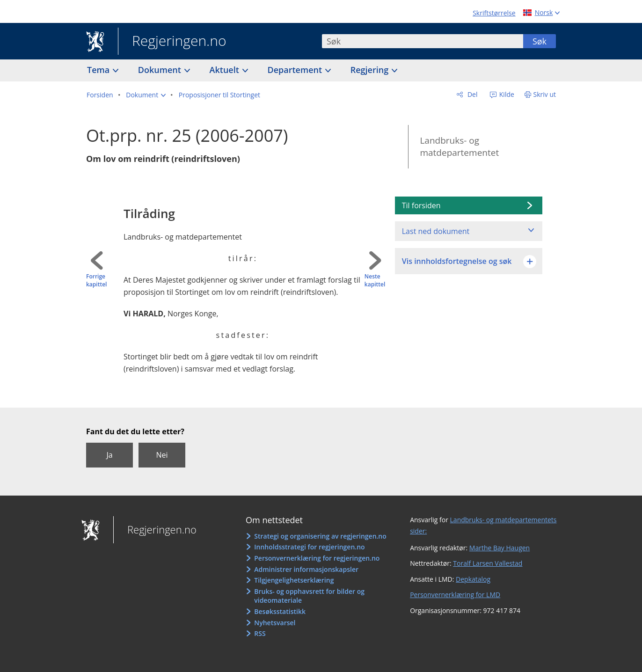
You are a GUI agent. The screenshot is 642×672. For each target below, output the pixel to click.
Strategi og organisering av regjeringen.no (320, 536)
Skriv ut (545, 94)
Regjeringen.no (172, 42)
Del (471, 94)
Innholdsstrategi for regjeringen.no (309, 547)
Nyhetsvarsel (275, 623)
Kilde (506, 94)
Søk (540, 41)
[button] (146, 95)
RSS (260, 633)
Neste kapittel (375, 281)
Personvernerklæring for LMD (455, 595)
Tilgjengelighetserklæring (294, 580)
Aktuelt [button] (226, 70)
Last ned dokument (436, 231)
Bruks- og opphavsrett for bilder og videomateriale (309, 596)
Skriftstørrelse (494, 13)
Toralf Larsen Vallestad (488, 563)
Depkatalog (473, 579)
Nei (162, 455)
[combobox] (423, 41)
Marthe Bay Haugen (500, 548)
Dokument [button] (161, 70)
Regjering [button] (371, 70)
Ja (109, 455)
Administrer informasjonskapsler (306, 569)
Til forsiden (421, 205)
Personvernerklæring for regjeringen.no (317, 558)
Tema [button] (99, 70)
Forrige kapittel (96, 281)
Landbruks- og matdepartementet (459, 147)
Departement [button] (296, 70)
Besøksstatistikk (280, 611)
